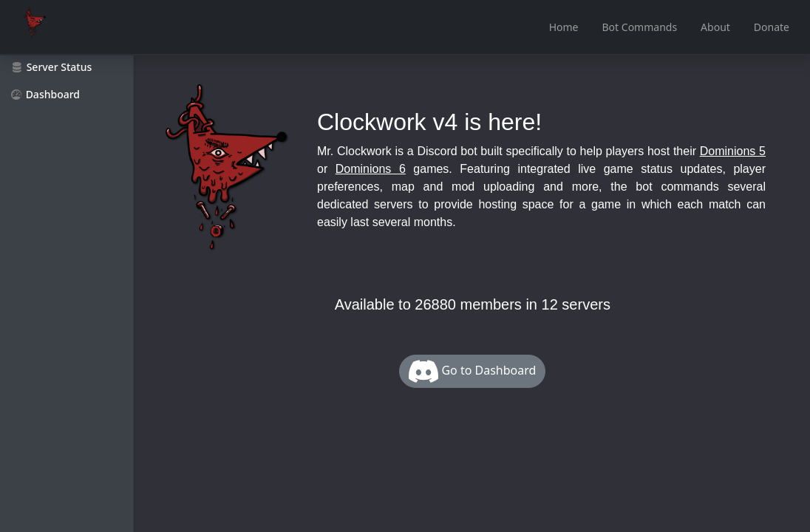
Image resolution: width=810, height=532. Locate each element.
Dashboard (46, 94)
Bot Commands (640, 27)
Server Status (52, 67)
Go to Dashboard (472, 371)
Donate (772, 27)
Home (564, 27)
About (715, 27)
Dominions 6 (371, 169)
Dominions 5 (733, 151)
